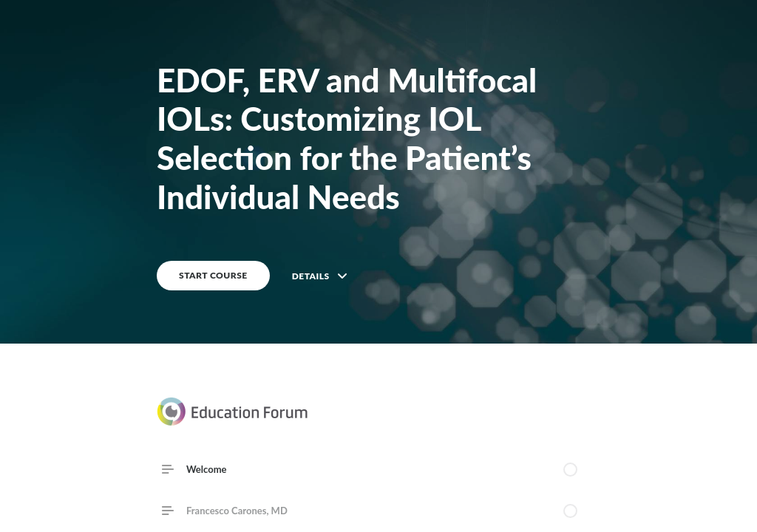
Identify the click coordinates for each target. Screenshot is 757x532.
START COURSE (213, 275)
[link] (378, 511)
